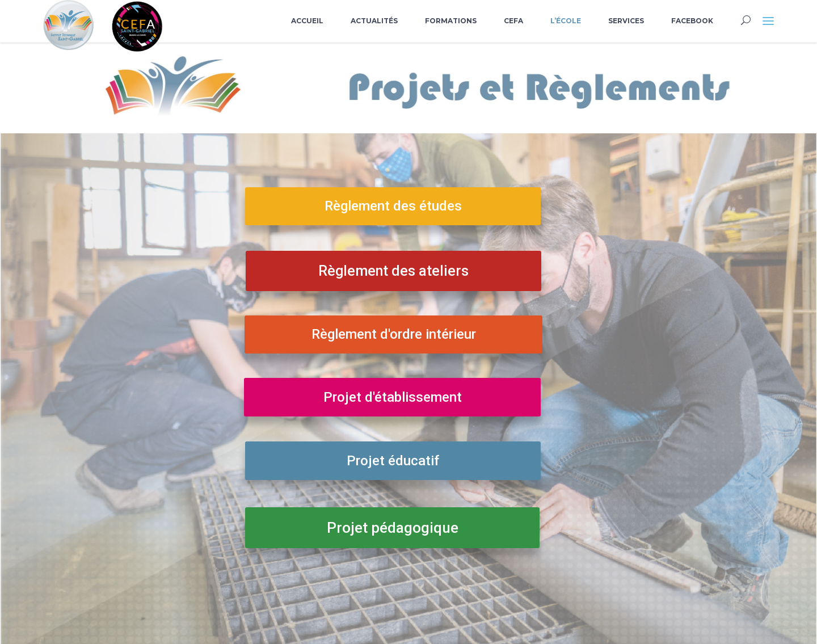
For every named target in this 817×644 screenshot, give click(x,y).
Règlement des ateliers (393, 271)
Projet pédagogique (393, 528)
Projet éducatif (393, 461)
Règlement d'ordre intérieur (394, 334)
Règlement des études (393, 206)
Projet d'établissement (393, 397)
